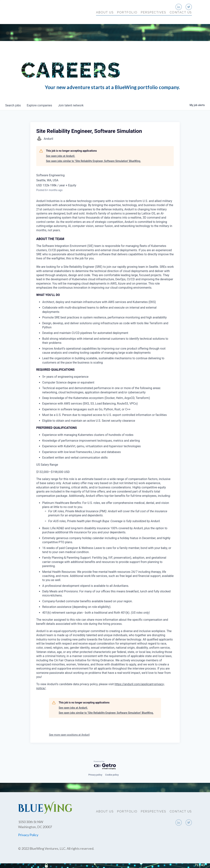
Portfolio (127, 20)
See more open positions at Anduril (69, 735)
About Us (105, 20)
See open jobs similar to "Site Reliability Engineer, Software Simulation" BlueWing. (93, 161)
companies (39, 105)
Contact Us (181, 20)
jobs (13, 105)
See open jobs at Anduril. (61, 156)
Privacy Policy (28, 835)
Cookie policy (112, 775)
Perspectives (153, 20)
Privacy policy (95, 775)
